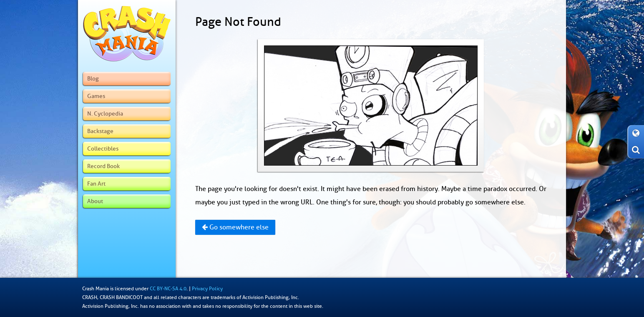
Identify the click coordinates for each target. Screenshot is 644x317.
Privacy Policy (207, 289)
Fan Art (96, 184)
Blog (93, 78)
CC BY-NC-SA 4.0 (168, 289)
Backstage (100, 131)
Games (96, 96)
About (95, 201)
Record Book (103, 166)
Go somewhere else (235, 227)
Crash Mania (96, 289)
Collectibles (103, 148)
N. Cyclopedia (105, 113)
